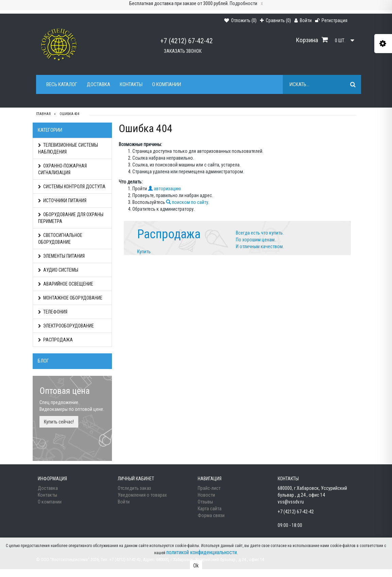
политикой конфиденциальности (202, 552)
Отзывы (205, 502)
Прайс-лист (209, 488)
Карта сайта (210, 509)
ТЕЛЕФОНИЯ (53, 312)
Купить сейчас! (59, 422)
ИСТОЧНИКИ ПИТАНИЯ (62, 201)
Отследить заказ (134, 488)
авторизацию (165, 189)
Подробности (243, 3)
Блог (43, 361)
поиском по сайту (187, 202)
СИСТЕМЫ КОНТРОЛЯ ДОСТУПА (72, 187)
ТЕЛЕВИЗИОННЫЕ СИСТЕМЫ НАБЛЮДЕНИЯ (68, 148)
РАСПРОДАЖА (55, 340)
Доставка (99, 84)
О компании (167, 84)
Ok (196, 566)
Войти (124, 502)
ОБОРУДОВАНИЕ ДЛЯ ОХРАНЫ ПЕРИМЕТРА (71, 218)
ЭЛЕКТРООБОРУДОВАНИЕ (66, 326)
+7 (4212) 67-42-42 (186, 41)
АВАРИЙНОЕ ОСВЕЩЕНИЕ (66, 284)
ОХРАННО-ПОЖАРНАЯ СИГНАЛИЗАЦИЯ (62, 169)
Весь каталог (62, 84)
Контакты (131, 84)
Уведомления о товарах (142, 495)
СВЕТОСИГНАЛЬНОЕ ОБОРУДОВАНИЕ (60, 239)
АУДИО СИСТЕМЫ (58, 270)
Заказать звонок (183, 51)
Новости (206, 495)
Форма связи (211, 515)
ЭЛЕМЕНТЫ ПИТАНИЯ (61, 256)
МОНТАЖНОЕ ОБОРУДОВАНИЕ (70, 298)
